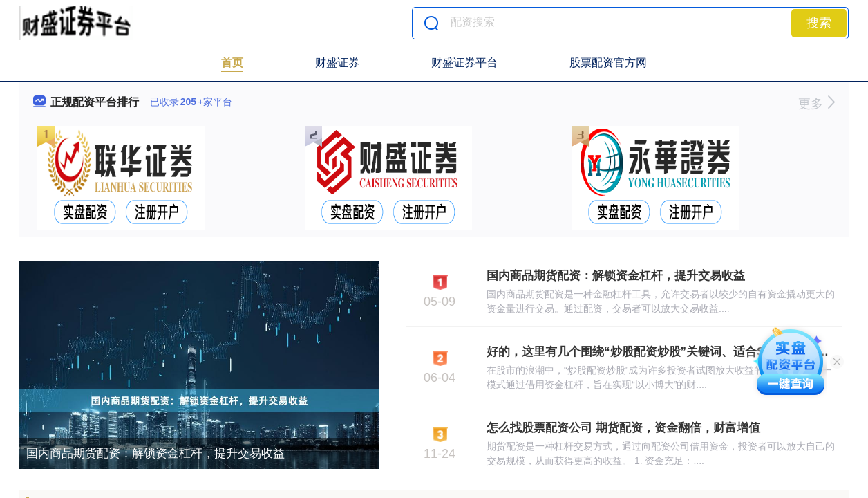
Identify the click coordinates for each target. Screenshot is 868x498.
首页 (232, 63)
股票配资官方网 (608, 63)
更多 (817, 104)
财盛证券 (337, 63)
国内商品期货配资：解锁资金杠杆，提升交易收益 (155, 453)
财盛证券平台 (464, 63)
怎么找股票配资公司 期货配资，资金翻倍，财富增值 (623, 428)
